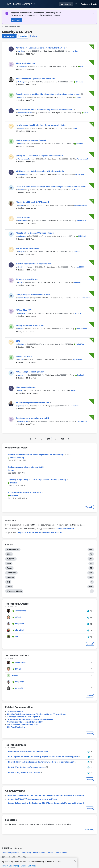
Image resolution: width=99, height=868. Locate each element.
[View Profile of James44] (22, 375)
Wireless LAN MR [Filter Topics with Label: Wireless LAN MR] (14, 591)
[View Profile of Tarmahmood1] (24, 159)
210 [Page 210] (62, 439)
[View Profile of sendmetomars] (24, 298)
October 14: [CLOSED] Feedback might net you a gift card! (33, 799)
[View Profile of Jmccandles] (23, 66)
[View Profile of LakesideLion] (23, 421)
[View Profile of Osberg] (21, 82)
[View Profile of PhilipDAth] (82, 236)
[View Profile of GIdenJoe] (79, 82)
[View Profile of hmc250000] (23, 267)
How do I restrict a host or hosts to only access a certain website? (45, 110)
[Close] (75, 863)
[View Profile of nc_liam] (21, 51)
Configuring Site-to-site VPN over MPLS (25, 722)
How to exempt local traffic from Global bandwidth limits (41, 125)
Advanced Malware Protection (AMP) (24, 717)
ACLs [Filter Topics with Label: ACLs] (9, 554)
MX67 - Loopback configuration (30, 372)
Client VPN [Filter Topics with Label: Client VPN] (11, 573)
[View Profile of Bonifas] (21, 190)
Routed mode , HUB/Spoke (27, 248)
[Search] (66, 4)
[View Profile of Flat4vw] (21, 344)
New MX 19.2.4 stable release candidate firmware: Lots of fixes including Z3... (42, 762)
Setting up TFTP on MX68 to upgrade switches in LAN (39, 156)
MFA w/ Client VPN (24, 310)
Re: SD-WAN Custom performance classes (27, 767)
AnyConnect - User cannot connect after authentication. (41, 48)
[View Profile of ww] (81, 66)
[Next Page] (69, 439)
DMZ (18, 341)
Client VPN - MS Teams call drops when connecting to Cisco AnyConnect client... (51, 187)
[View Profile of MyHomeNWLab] (81, 205)
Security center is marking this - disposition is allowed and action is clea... (49, 94)
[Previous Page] (31, 439)
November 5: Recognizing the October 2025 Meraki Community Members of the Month (46, 795)
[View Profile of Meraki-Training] (17, 458)
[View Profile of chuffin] (21, 360)
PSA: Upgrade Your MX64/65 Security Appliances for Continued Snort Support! (43, 757)
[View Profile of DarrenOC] (80, 143)
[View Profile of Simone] (11, 470)
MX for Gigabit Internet (26, 387)
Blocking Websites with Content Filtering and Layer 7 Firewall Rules (37, 714)
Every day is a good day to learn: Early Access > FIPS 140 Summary (37, 480)
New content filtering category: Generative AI (28, 751)
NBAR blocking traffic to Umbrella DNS (33, 403)
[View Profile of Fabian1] (21, 205)
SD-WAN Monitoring (16, 727)
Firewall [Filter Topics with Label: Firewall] (10, 577)
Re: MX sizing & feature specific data (24, 772)
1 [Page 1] (36, 439)
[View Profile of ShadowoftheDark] (25, 113)
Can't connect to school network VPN (32, 418)
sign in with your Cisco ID (29, 532)
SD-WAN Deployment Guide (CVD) (22, 724)
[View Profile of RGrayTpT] (22, 313)
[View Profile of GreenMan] (77, 282)
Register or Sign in (89, 4)
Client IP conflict (23, 217)
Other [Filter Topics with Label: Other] (9, 587)
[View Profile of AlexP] (79, 97)
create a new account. (53, 532)
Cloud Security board (65, 529)
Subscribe (22, 36)
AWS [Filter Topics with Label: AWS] (9, 563)
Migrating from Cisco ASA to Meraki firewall (35, 233)
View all (89, 507)
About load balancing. (26, 63)
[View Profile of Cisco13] (21, 97)
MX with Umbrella (24, 356)
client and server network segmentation (34, 264)
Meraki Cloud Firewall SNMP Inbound (32, 202)
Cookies (50, 853)
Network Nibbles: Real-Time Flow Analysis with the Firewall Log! (36, 454)
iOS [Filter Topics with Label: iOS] (8, 582)
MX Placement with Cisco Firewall (31, 140)
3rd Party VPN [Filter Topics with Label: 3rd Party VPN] (13, 549)
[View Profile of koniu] (20, 282)
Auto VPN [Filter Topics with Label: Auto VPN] (11, 559)
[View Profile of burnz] (20, 390)
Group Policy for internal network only (33, 295)
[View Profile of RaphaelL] (81, 375)
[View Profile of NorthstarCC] (23, 221)
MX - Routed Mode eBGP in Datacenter (25, 492)
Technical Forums (11, 27)
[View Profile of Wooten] (21, 143)
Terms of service (61, 853)
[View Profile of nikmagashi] (22, 174)
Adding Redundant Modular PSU (30, 325)
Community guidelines (10, 853)
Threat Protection (15, 712)
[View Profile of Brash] (86, 113)
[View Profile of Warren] (73, 390)
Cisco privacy (26, 853)
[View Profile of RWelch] (14, 483)
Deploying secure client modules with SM (26, 467)
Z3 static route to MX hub (27, 279)
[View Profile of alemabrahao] (82, 329)
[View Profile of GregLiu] (21, 252)
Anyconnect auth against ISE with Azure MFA (36, 79)
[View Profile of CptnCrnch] (77, 360)
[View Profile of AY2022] (21, 329)
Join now (16, 20)
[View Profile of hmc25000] (80, 267)
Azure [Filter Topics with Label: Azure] (9, 568)
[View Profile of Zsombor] (77, 252)
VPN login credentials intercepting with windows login (40, 171)
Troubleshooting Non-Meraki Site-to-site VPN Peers (30, 719)
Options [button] (34, 36)
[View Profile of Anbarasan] (22, 236)
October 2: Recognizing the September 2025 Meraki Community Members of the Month (46, 803)
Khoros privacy (39, 853)
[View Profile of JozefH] (21, 128)
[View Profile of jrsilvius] (21, 406)
